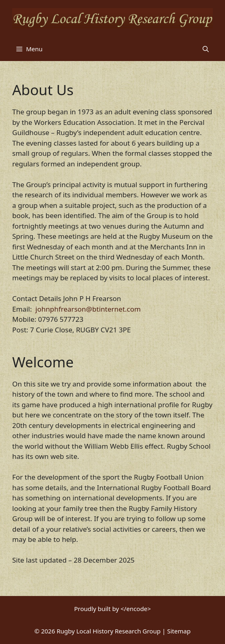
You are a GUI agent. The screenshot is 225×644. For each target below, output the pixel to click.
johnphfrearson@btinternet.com (88, 309)
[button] (206, 49)
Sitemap (179, 631)
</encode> (135, 609)
